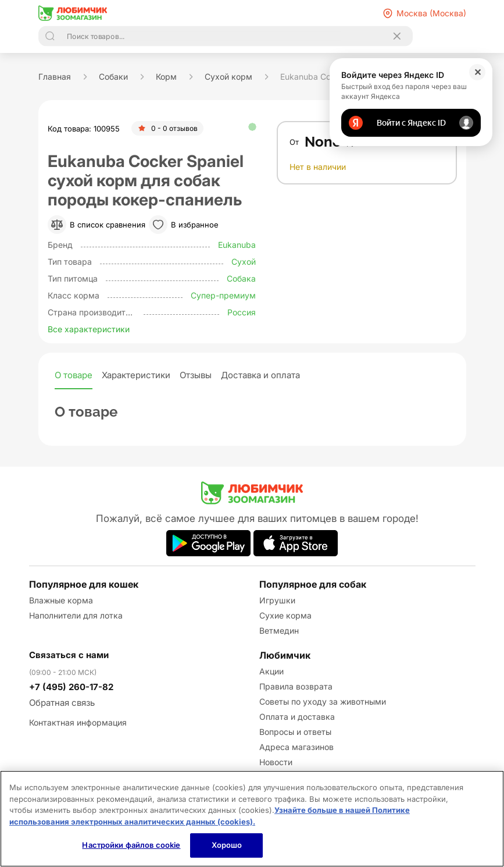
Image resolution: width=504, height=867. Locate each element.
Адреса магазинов (296, 747)
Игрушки (277, 600)
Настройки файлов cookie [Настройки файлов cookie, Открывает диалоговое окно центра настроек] (131, 845)
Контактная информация (78, 722)
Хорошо (227, 845)
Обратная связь (62, 703)
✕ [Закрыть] (478, 72)
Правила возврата (296, 686)
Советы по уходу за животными (323, 701)
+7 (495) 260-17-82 (71, 687)
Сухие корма (285, 615)
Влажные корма (61, 600)
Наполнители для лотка (76, 615)
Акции (271, 671)
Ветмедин (279, 630)
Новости (276, 762)
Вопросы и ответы (295, 732)
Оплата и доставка (297, 717)
